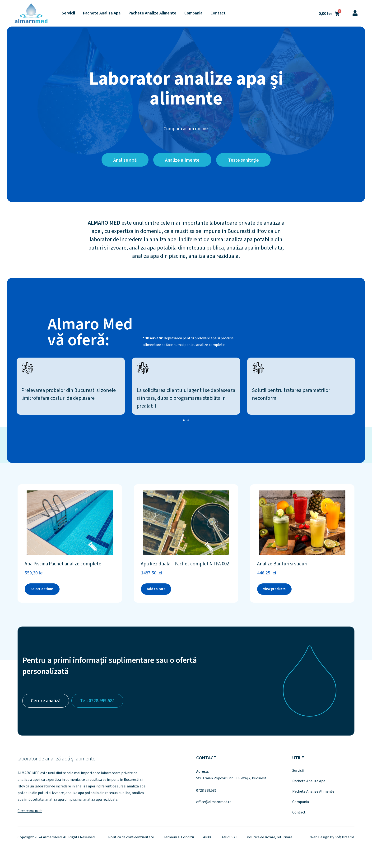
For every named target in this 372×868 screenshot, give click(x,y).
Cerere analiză (46, 701)
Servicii (68, 13)
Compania (193, 13)
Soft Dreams (345, 837)
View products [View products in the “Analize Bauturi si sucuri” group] (274, 589)
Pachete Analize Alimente (152, 13)
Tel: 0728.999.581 (97, 701)
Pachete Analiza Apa (102, 13)
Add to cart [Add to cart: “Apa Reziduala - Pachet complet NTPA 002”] (156, 589)
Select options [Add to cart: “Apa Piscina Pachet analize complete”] (42, 589)
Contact (218, 13)
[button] (184, 420)
